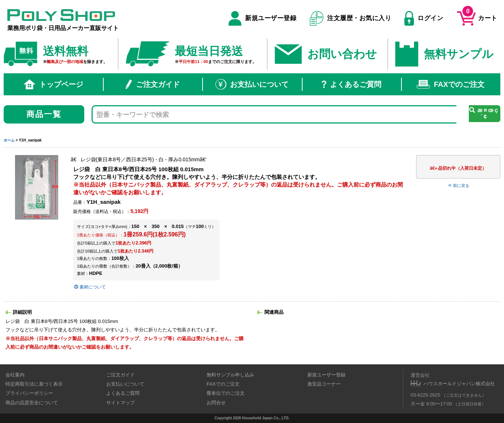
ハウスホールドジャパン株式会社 (459, 384)
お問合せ (216, 403)
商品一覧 (44, 114)
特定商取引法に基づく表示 (34, 384)
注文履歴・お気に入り (351, 18)
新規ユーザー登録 (262, 18)
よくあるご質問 (351, 84)
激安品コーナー (324, 384)
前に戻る (458, 185)
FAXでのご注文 (451, 84)
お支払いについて (252, 84)
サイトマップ (121, 403)
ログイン (424, 18)
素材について (90, 287)
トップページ (53, 84)
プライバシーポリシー (29, 393)
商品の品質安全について (32, 403)
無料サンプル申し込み (230, 375)
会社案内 (15, 375)
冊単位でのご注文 (226, 393)
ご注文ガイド (153, 84)
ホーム (9, 140)
